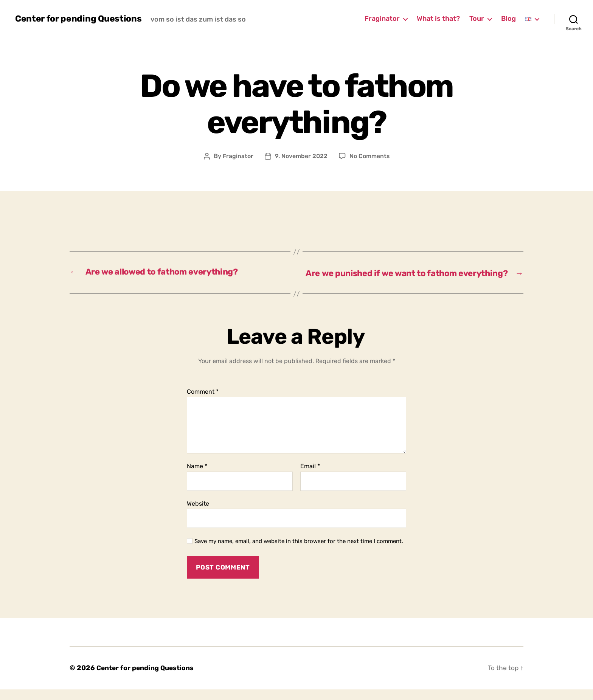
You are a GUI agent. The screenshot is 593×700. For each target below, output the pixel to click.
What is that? (438, 19)
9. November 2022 (301, 156)
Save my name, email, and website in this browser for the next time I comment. (299, 552)
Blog (508, 19)
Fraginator (382, 19)
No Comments (370, 156)
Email (310, 477)
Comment (203, 402)
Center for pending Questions (80, 19)
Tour (477, 19)
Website (198, 514)
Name (197, 477)
